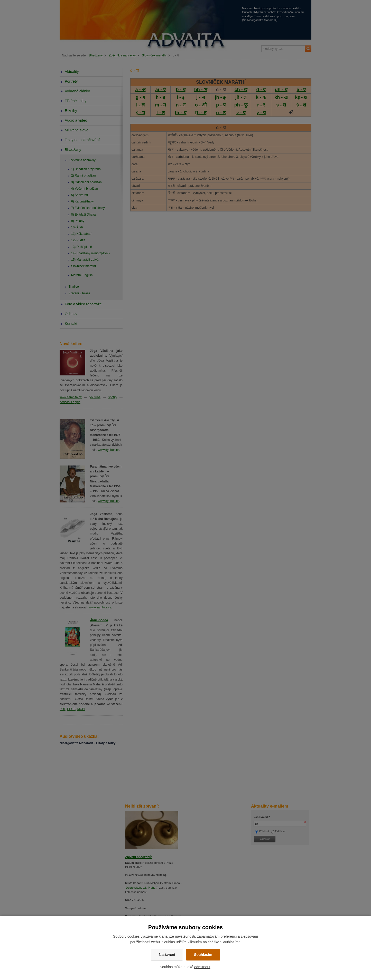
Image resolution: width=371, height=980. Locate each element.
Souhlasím (203, 955)
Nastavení (167, 955)
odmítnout (202, 967)
